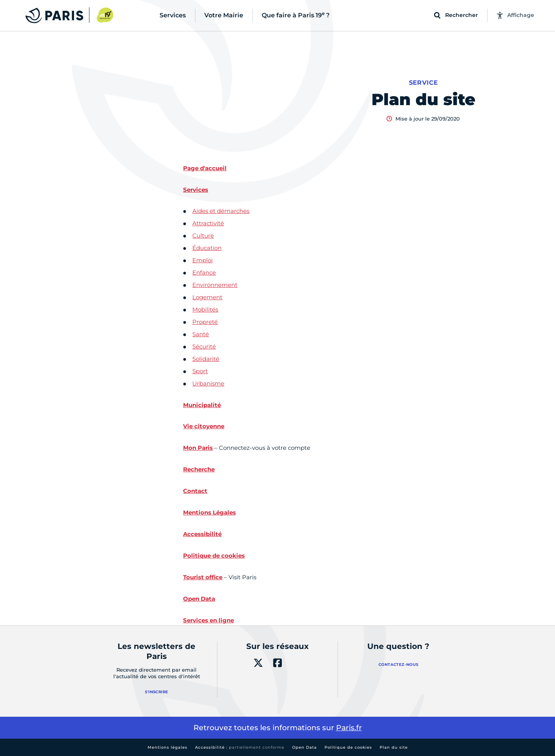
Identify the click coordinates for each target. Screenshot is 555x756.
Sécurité (204, 346)
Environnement (215, 285)
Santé (201, 334)
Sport (200, 371)
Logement (207, 297)
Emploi (203, 260)
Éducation (207, 248)
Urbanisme (208, 383)
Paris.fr (349, 728)
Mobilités (205, 309)
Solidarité (206, 359)
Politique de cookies (348, 747)
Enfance (204, 272)
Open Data (304, 747)
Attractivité (208, 223)
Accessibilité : (240, 747)
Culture (203, 236)
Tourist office (203, 577)
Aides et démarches (221, 211)
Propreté (205, 322)
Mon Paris (198, 448)
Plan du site (394, 747)
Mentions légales (167, 747)
